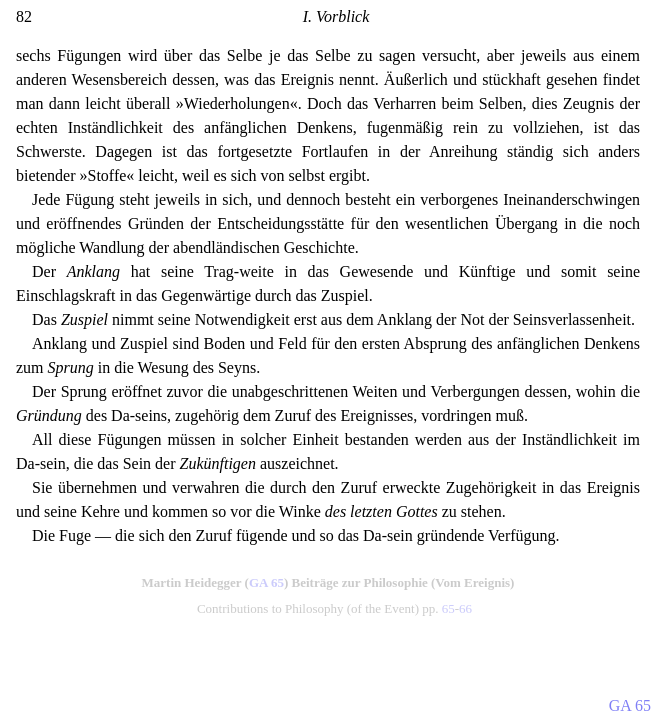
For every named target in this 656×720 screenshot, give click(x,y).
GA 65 (266, 582)
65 (448, 608)
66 (465, 608)
